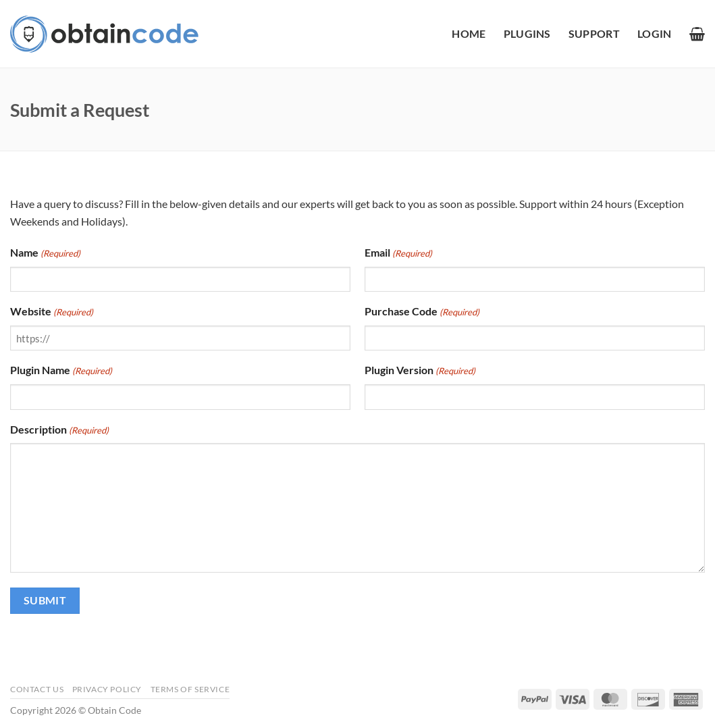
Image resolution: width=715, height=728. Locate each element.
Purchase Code (422, 312)
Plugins (527, 33)
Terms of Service (190, 689)
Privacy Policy (107, 689)
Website (52, 312)
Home (469, 33)
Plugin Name (61, 371)
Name (45, 253)
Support (594, 33)
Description (59, 430)
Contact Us (37, 689)
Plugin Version (420, 371)
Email (398, 253)
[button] (655, 34)
